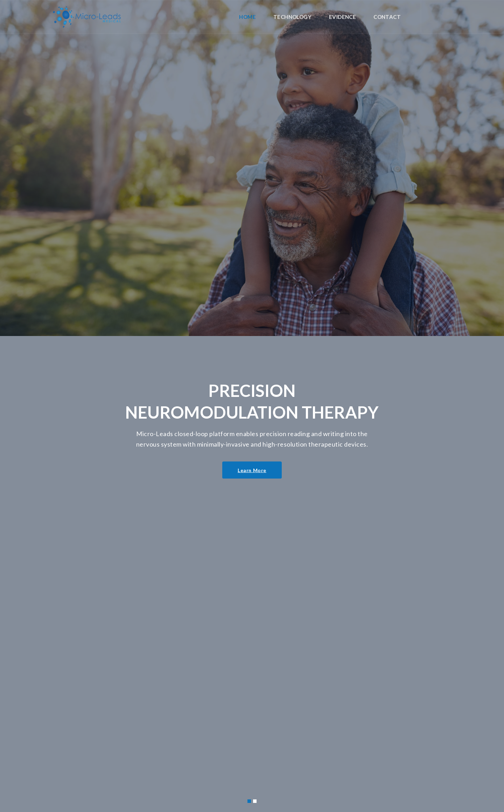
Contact (387, 17)
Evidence (342, 17)
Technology (292, 17)
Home (247, 17)
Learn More (252, 467)
